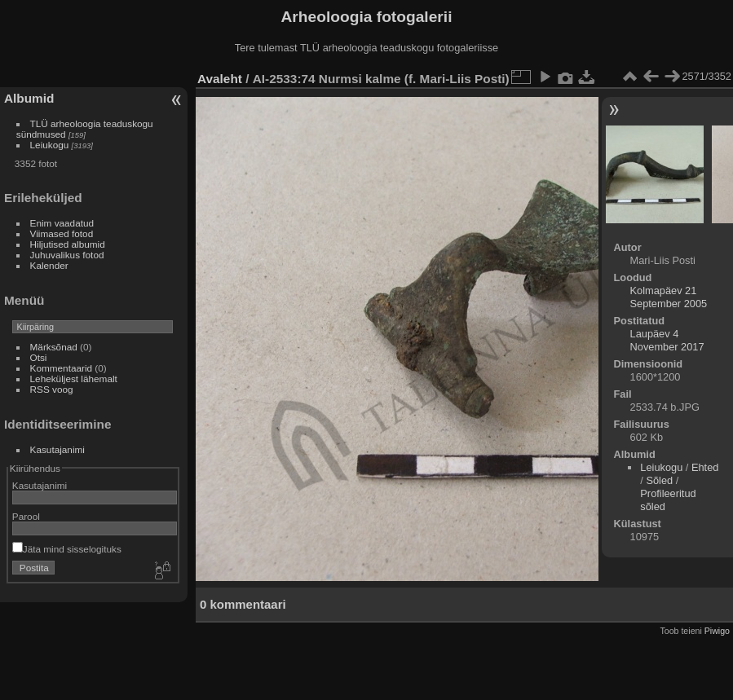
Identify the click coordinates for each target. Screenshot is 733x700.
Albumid (29, 98)
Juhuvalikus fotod (67, 255)
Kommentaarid (62, 368)
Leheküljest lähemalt (74, 379)
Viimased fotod (62, 233)
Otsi (39, 357)
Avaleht (220, 79)
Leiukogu (50, 145)
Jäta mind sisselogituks (67, 549)
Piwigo (717, 631)
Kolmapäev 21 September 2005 (669, 297)
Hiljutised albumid (68, 244)
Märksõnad (54, 347)
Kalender (49, 265)
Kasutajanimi (57, 449)
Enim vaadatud (62, 223)
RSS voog (52, 389)
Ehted (705, 467)
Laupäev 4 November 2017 (667, 340)
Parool (26, 516)
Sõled (659, 480)
